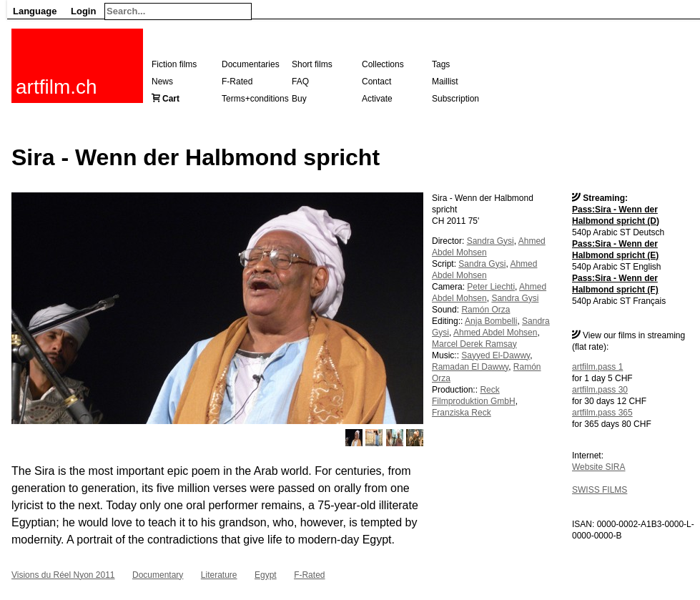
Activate (377, 99)
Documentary (158, 575)
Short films (312, 64)
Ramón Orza (485, 310)
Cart (171, 99)
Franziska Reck (462, 413)
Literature (219, 575)
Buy (299, 99)
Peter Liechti (491, 287)
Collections (383, 64)
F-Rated (237, 82)
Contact (376, 82)
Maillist (445, 82)
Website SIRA (598, 467)
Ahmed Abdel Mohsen (495, 333)
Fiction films (174, 64)
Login (83, 11)
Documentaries (251, 64)
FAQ (300, 82)
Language (35, 11)
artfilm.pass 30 (600, 390)
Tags (441, 64)
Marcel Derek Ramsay (474, 344)
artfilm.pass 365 (602, 413)
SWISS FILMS (600, 490)
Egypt (266, 575)
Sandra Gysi (491, 241)
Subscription (455, 99)
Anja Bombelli (491, 321)
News (162, 82)
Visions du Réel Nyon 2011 (63, 575)
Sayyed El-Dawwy (496, 355)
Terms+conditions (255, 99)
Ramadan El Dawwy (470, 367)
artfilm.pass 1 (597, 367)
